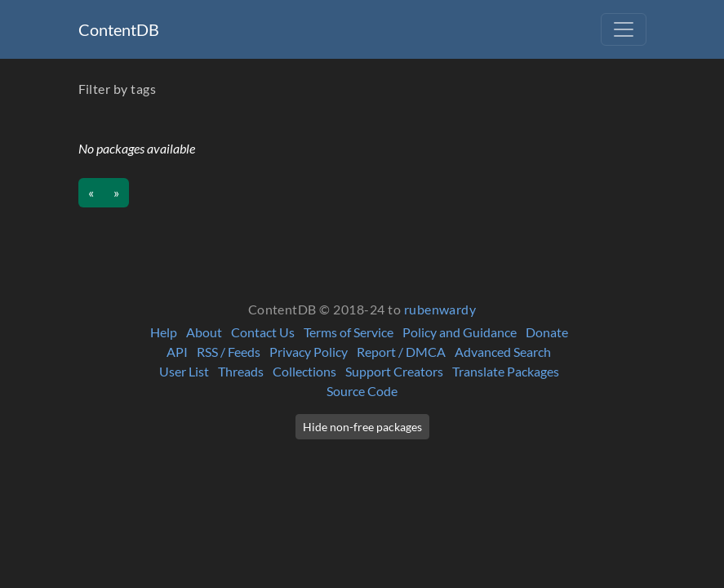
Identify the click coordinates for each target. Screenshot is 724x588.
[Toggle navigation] (624, 29)
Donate (547, 332)
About (204, 332)
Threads (241, 371)
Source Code (362, 391)
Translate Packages (506, 371)
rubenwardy (440, 309)
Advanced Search (503, 352)
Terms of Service (349, 332)
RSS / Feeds (229, 352)
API (177, 352)
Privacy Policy (309, 352)
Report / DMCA (401, 352)
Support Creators (394, 371)
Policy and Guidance (460, 332)
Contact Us (263, 332)
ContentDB (119, 29)
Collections (304, 371)
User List (184, 371)
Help (164, 332)
